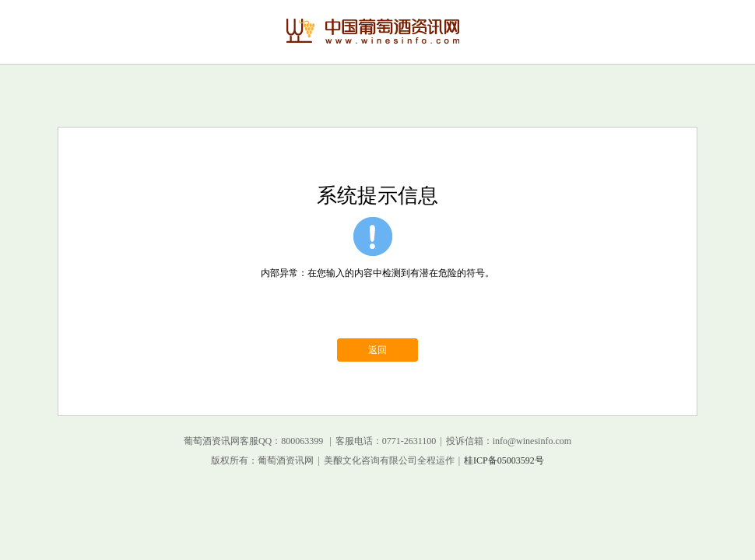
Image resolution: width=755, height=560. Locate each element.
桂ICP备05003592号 (504, 460)
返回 (377, 350)
